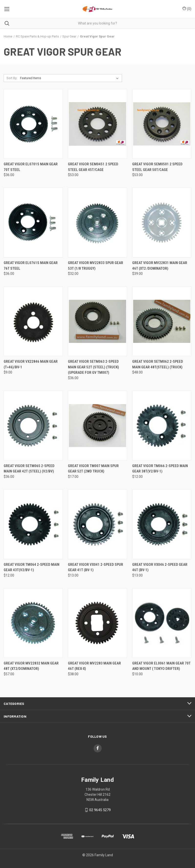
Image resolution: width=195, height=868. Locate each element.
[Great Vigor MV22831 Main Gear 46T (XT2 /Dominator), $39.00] (162, 223)
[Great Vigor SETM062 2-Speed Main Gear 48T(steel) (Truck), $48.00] (162, 321)
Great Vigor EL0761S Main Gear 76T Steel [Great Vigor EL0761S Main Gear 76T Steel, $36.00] (31, 266)
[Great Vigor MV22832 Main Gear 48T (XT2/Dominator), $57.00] (33, 623)
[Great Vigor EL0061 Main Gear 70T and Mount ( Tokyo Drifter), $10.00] (162, 623)
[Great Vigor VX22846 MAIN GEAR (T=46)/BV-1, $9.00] (33, 321)
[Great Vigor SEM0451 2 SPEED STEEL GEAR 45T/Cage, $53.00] (97, 124)
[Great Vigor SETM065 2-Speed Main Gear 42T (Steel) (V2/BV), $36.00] (33, 426)
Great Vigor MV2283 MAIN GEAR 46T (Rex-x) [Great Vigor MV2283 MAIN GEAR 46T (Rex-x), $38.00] (94, 666)
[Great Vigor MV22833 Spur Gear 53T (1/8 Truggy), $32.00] (97, 223)
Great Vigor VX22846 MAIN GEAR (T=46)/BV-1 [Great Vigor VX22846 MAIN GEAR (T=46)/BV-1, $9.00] (31, 364)
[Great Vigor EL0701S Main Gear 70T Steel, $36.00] (33, 124)
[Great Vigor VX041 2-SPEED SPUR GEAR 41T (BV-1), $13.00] (97, 524)
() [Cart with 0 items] (187, 9)
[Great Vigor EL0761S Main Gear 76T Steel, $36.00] (33, 223)
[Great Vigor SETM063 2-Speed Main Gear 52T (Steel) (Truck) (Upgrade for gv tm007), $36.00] (97, 321)
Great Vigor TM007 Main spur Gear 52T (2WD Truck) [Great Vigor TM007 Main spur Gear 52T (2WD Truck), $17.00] (93, 469)
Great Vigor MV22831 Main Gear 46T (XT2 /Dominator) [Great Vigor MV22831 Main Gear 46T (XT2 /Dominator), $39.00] (160, 266)
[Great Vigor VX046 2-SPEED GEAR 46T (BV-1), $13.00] (162, 524)
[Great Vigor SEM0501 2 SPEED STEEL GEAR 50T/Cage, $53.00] (162, 124)
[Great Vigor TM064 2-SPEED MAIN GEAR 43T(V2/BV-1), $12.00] (33, 524)
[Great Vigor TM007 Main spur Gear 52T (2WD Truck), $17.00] (97, 426)
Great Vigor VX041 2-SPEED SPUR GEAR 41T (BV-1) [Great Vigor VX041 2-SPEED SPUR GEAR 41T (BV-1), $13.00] (96, 567)
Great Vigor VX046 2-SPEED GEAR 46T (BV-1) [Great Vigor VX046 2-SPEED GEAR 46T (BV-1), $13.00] (160, 567)
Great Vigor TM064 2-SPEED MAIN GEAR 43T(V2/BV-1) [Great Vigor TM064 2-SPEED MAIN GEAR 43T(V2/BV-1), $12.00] (32, 567)
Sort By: (12, 78)
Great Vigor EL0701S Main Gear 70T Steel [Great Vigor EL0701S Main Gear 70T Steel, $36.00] (31, 167)
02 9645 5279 (100, 810)
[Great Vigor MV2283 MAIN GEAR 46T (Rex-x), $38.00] (97, 623)
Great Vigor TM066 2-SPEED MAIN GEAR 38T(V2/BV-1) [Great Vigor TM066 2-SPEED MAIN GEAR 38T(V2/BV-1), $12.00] (160, 469)
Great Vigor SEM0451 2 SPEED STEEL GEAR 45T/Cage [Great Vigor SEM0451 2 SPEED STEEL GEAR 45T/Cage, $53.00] (93, 167)
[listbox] (70, 78)
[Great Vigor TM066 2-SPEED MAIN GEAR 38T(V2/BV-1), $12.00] (162, 426)
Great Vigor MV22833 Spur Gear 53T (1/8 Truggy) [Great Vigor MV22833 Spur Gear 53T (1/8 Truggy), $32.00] (96, 266)
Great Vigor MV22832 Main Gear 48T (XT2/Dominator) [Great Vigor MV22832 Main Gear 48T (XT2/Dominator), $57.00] (31, 666)
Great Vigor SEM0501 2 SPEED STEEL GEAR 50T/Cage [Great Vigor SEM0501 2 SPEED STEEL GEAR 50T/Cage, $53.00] (157, 167)
